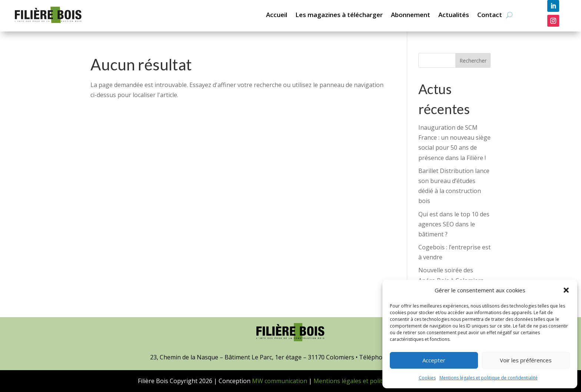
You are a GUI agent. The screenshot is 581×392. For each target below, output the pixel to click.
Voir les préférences (526, 360)
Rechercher (473, 61)
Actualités (454, 15)
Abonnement (411, 15)
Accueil (277, 15)
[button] (566, 290)
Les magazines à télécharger (339, 15)
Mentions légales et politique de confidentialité (489, 378)
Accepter (434, 360)
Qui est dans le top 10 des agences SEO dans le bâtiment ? (454, 224)
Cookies (427, 378)
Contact (490, 15)
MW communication (280, 381)
